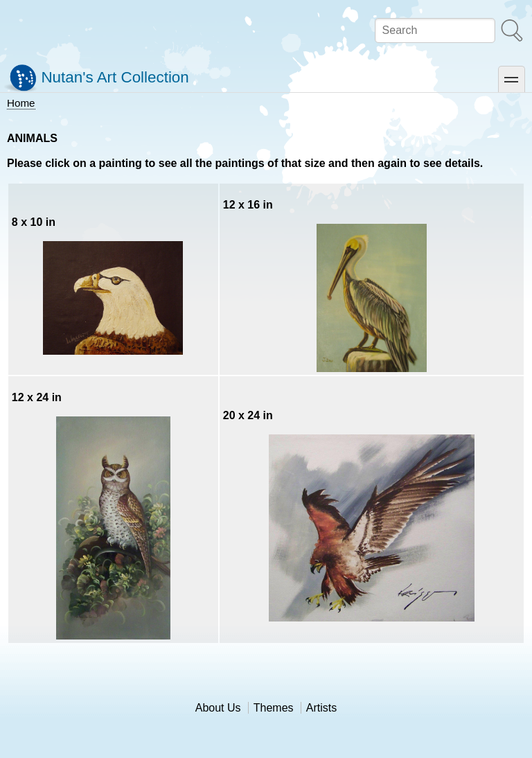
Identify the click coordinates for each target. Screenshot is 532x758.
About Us (218, 708)
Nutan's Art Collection (115, 77)
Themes (274, 708)
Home (21, 103)
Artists (321, 708)
